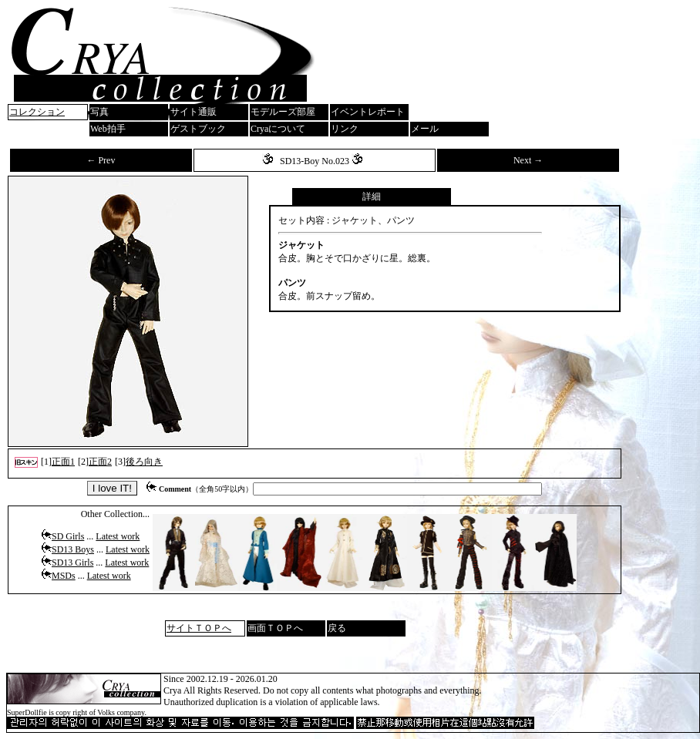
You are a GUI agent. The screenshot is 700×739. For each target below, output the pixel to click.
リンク (345, 129)
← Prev (101, 160)
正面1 (63, 462)
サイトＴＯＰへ (199, 628)
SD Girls (68, 536)
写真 (99, 112)
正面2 (100, 462)
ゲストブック (198, 129)
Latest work (118, 536)
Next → (528, 160)
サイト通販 (194, 112)
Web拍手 (108, 129)
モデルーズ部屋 (283, 112)
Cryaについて (278, 129)
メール (425, 129)
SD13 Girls (72, 563)
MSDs (64, 576)
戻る (337, 628)
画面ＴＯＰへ (275, 628)
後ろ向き (144, 462)
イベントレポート (368, 112)
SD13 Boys (73, 549)
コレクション (37, 112)
